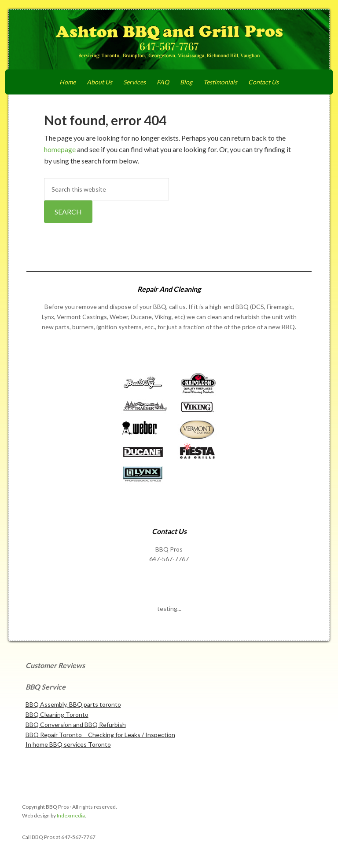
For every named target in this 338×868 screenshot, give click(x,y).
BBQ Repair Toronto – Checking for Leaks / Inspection (100, 735)
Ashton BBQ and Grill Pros (169, 40)
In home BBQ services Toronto (68, 744)
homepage (60, 149)
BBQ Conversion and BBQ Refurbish (76, 725)
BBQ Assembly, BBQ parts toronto (73, 704)
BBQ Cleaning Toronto (57, 714)
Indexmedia (71, 815)
